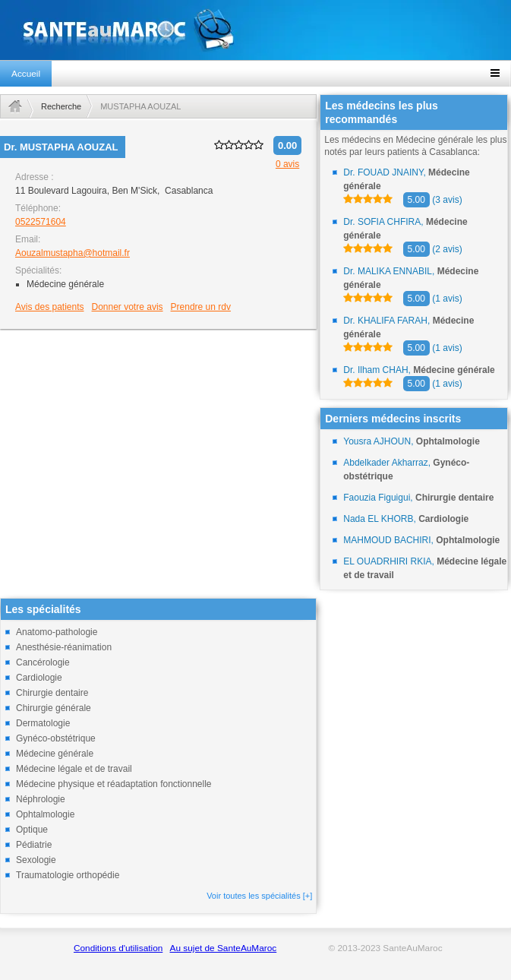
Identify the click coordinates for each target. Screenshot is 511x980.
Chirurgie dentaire (52, 693)
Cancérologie (43, 662)
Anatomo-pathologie (57, 632)
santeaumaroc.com (255, 30)
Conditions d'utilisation (118, 948)
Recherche (61, 106)
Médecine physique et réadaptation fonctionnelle (114, 784)
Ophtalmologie (45, 814)
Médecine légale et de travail (74, 769)
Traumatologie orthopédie (68, 875)
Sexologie (36, 860)
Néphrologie (41, 799)
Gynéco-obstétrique (56, 738)
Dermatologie (43, 723)
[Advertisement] (158, 438)
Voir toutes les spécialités (259, 896)
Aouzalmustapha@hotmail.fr (73, 253)
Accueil (26, 74)
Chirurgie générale (54, 708)
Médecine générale (55, 754)
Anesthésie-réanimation (64, 647)
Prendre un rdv (201, 307)
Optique (32, 830)
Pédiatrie (34, 845)
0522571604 (41, 222)
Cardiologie (39, 678)
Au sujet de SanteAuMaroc (224, 948)
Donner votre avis (128, 307)
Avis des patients (50, 307)
